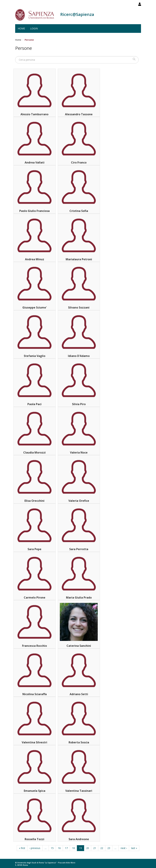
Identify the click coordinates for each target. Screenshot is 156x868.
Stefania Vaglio (35, 356)
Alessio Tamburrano (34, 114)
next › (124, 848)
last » (134, 848)
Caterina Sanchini (79, 646)
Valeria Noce (79, 452)
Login (34, 28)
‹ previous (35, 848)
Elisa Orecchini (34, 501)
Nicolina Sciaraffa (35, 694)
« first (22, 848)
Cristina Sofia (79, 211)
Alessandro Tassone (79, 114)
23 (109, 848)
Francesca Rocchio (34, 646)
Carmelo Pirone (35, 598)
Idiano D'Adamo (79, 356)
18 (73, 848)
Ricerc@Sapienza (77, 14)
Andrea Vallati (35, 162)
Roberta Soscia (79, 742)
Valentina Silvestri (34, 742)
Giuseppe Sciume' (35, 307)
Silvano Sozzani (79, 307)
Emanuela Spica (35, 791)
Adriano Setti (79, 694)
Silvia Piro (79, 404)
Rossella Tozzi (34, 839)
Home (21, 28)
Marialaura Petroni (79, 259)
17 (66, 848)
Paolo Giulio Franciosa (34, 211)
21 (95, 848)
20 (88, 848)
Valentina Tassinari (79, 791)
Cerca (134, 59)
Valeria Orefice (79, 501)
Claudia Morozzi (34, 452)
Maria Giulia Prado (79, 598)
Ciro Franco (79, 162)
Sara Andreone (79, 839)
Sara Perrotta (79, 549)
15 (52, 848)
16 (59, 848)
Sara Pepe (34, 549)
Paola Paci (34, 404)
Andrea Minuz (35, 259)
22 (102, 848)
